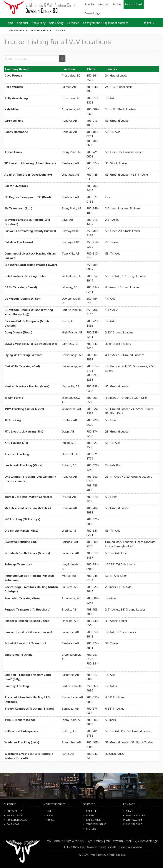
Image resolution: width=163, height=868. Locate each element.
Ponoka (89, 4)
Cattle (51, 811)
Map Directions (136, 815)
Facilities (92, 811)
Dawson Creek (134, 4)
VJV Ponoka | (56, 841)
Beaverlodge (92, 13)
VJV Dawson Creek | (120, 841)
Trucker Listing (96, 824)
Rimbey (117, 4)
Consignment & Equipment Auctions (106, 23)
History (91, 829)
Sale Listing (56, 23)
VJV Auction (17, 30)
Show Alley (39, 23)
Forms (90, 815)
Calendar (23, 23)
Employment (94, 820)
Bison (50, 815)
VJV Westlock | (76, 841)
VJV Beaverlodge (146, 841)
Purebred (73, 23)
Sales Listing (15, 815)
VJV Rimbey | (96, 841)
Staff (130, 811)
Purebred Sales (17, 820)
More (148, 23)
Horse (50, 820)
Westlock (103, 4)
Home (10, 23)
